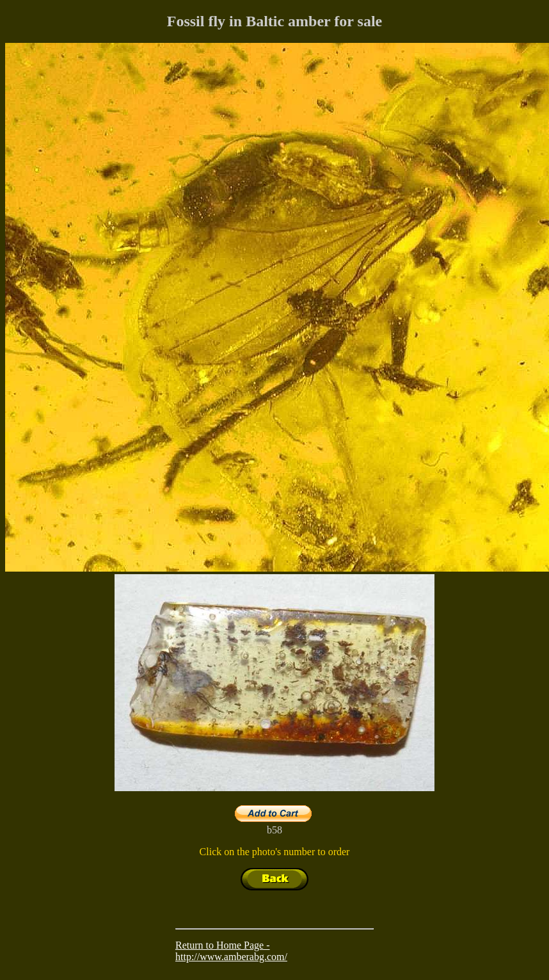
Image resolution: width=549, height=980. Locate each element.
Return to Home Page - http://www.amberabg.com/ (231, 951)
